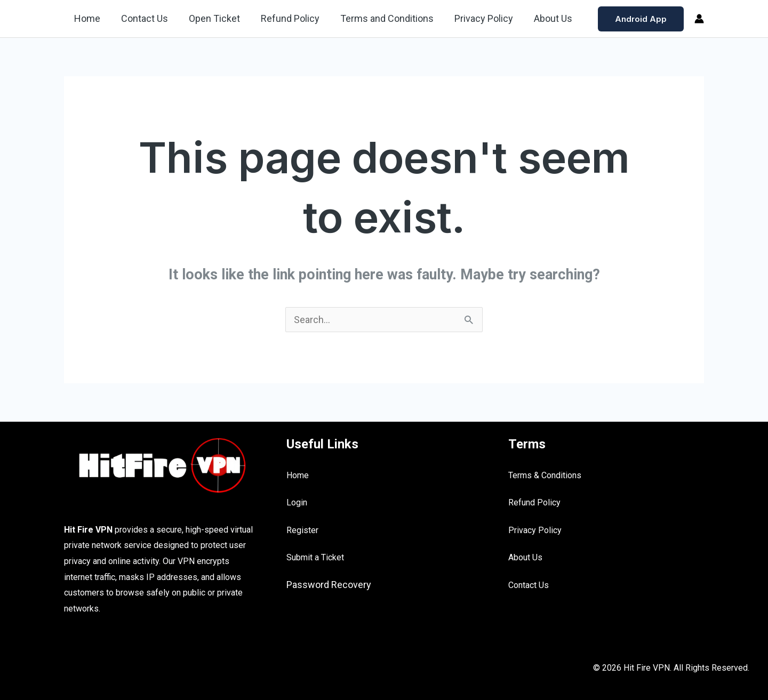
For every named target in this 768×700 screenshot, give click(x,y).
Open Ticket (211, 18)
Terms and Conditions (380, 18)
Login (297, 502)
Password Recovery (329, 585)
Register (302, 530)
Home (87, 18)
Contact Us (142, 18)
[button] (641, 19)
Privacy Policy (475, 18)
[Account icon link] (699, 19)
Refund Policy (285, 18)
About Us (543, 18)
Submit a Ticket (315, 557)
